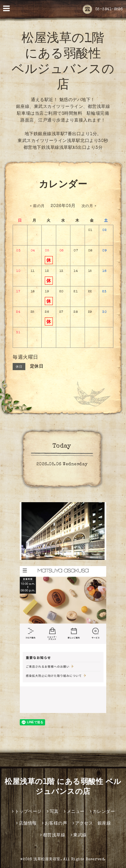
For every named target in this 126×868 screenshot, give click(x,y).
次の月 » (89, 206)
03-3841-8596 (103, 10)
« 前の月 (37, 206)
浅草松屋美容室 (47, 860)
